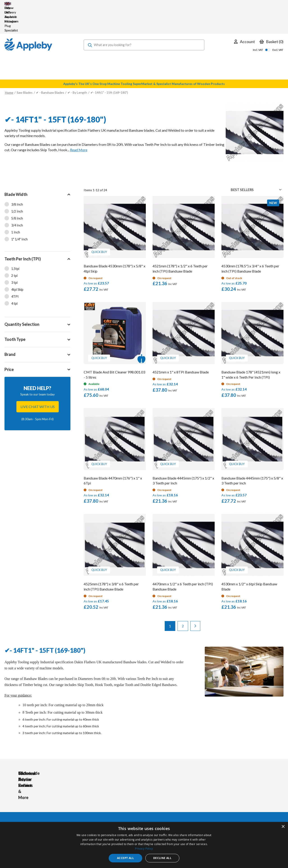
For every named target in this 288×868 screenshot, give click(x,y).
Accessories (89, 798)
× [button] (283, 827)
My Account (132, 792)
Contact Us (132, 816)
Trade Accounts (135, 798)
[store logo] (28, 18)
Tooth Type (15, 312)
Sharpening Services (138, 810)
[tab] (37, 192)
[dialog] (144, 845)
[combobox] (144, 18)
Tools (85, 792)
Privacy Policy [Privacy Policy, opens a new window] (144, 848)
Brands (86, 810)
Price (9, 342)
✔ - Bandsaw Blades (50, 65)
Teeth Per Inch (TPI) (23, 232)
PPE (84, 804)
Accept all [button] (125, 858)
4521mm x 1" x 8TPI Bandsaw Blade (181, 345)
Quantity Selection (22, 297)
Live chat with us (38, 380)
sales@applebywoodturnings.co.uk (30, 803)
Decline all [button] (162, 858)
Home (9, 65)
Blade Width (16, 167)
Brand (10, 327)
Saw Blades (25, 65)
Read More (79, 123)
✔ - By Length (78, 65)
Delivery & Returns (137, 804)
